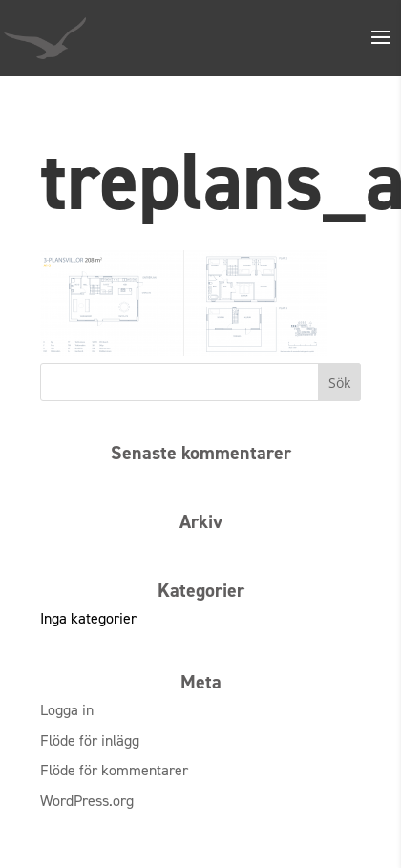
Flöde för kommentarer (114, 770)
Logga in (67, 710)
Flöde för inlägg (90, 741)
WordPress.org (87, 801)
